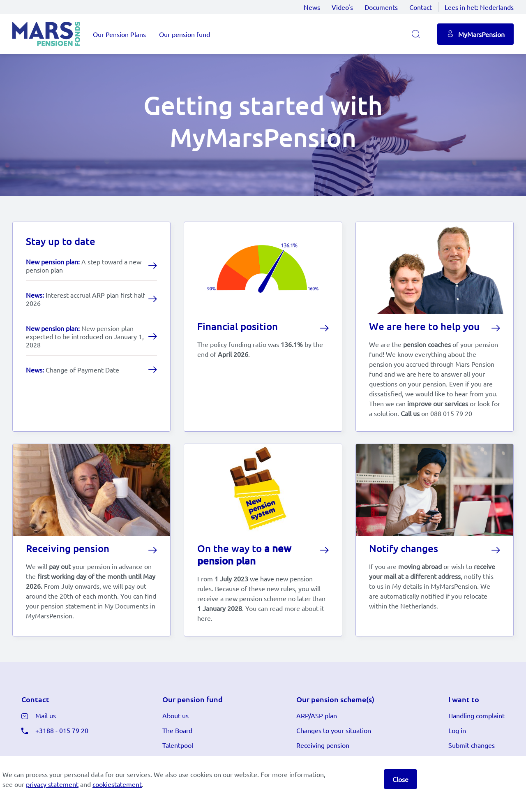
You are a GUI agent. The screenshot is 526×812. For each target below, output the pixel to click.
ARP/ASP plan (317, 718)
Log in (457, 733)
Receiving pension (323, 748)
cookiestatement (117, 784)
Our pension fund (185, 34)
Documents (381, 7)
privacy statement (52, 784)
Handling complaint (476, 718)
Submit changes (472, 748)
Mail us (46, 718)
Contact (421, 7)
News (312, 7)
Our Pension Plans (119, 34)
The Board (177, 733)
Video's (342, 7)
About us (175, 718)
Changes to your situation (334, 733)
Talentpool (178, 748)
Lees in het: (479, 7)
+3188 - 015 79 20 (62, 733)
